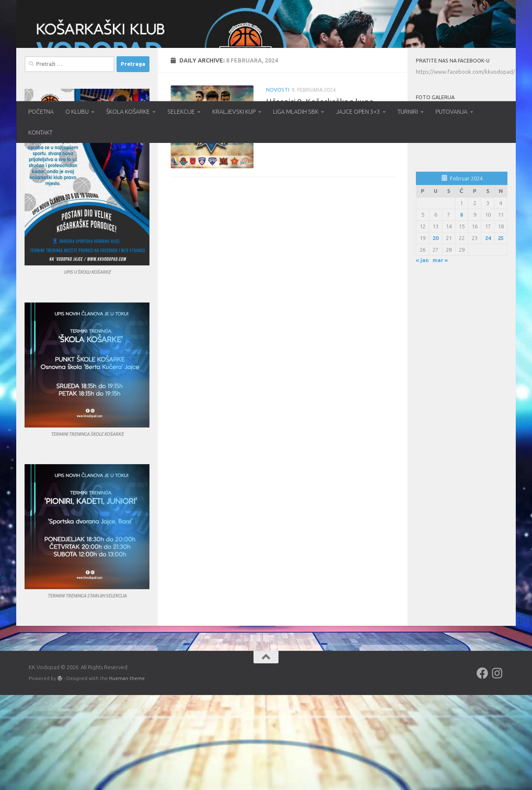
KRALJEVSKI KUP (234, 112)
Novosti (278, 185)
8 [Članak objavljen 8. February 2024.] (461, 310)
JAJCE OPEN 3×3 (358, 112)
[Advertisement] (462, 502)
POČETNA (41, 112)
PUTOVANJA (451, 112)
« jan (422, 355)
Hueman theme (127, 774)
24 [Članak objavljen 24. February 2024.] (488, 333)
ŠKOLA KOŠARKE (128, 112)
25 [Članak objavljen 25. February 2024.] (501, 333)
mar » (440, 355)
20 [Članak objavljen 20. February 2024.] (435, 333)
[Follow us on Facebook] (482, 769)
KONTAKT (40, 132)
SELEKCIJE (181, 112)
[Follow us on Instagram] (497, 769)
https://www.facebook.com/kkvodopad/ (465, 167)
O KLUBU (77, 112)
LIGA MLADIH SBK (296, 112)
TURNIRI (408, 112)
